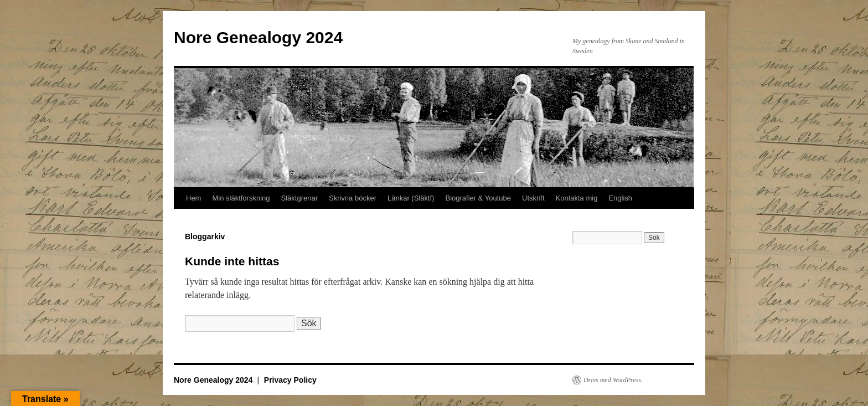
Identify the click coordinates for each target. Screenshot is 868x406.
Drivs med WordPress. (613, 380)
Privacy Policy (290, 380)
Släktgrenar (299, 198)
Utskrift (533, 198)
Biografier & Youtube (479, 198)
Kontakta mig (577, 198)
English (620, 198)
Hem (193, 198)
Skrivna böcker (353, 198)
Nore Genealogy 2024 (258, 37)
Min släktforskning (241, 198)
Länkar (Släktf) (411, 198)
